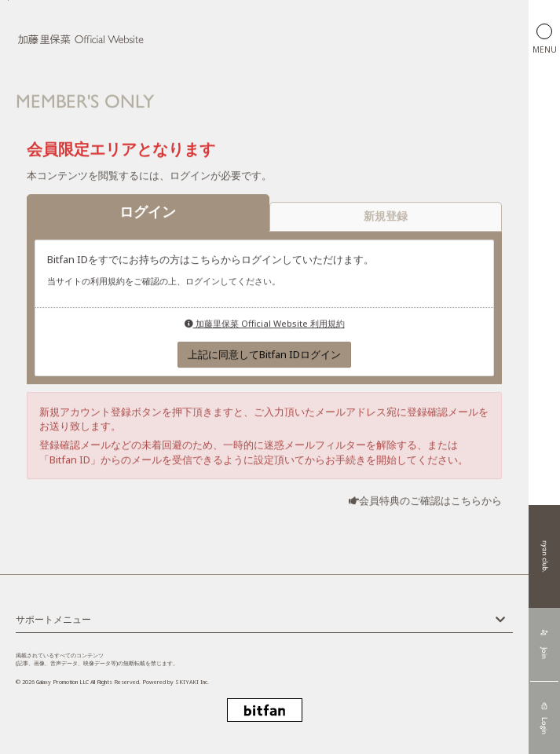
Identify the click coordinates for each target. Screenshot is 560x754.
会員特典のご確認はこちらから (430, 502)
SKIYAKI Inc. (192, 682)
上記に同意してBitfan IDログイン (264, 356)
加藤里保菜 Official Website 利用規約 (265, 324)
